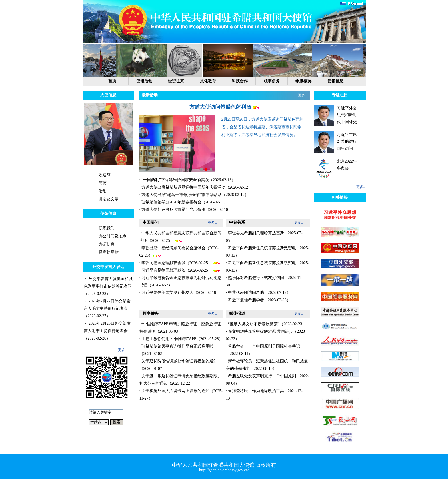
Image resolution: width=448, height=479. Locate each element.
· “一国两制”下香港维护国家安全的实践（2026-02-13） (188, 180)
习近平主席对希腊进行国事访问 (347, 142)
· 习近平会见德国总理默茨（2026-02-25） (180, 270)
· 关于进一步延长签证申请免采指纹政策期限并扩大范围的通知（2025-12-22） (180, 380)
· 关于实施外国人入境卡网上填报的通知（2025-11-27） (181, 395)
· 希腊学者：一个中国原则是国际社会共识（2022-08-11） (263, 350)
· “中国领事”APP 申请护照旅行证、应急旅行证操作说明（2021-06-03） (180, 328)
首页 (112, 81)
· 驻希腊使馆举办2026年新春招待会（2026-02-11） (184, 202)
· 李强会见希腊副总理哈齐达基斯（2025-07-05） (264, 237)
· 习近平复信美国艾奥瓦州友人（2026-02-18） (180, 293)
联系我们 (107, 228)
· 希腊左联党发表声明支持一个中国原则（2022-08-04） (268, 380)
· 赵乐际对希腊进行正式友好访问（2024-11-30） (264, 281)
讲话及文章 (109, 199)
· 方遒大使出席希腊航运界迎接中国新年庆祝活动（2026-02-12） (196, 187)
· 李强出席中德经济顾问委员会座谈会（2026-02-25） (179, 252)
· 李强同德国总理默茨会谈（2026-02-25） (180, 263)
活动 (103, 191)
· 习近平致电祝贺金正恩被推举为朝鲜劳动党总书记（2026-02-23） (180, 281)
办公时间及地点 (113, 236)
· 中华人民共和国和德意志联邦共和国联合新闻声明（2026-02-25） (180, 237)
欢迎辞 (105, 175)
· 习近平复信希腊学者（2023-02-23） (258, 300)
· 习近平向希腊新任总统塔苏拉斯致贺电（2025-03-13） (268, 252)
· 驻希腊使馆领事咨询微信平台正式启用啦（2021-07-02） (176, 350)
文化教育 (208, 81)
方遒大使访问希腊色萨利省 (220, 107)
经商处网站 (109, 252)
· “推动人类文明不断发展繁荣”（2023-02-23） (266, 324)
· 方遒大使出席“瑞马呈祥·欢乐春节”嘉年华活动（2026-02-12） (194, 195)
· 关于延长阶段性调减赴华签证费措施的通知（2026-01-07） (178, 365)
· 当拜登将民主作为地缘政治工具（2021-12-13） (264, 395)
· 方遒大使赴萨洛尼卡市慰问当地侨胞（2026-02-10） (186, 210)
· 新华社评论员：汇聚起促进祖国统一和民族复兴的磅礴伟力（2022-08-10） (267, 365)
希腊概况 (303, 81)
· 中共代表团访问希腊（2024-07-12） (258, 293)
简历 (103, 183)
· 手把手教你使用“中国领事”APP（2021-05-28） (181, 339)
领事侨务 (272, 81)
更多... (123, 350)
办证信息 (107, 244)
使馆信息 (335, 81)
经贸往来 (176, 81)
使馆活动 (144, 81)
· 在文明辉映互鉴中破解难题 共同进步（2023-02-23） (266, 335)
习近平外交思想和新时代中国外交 (347, 115)
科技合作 (240, 81)
